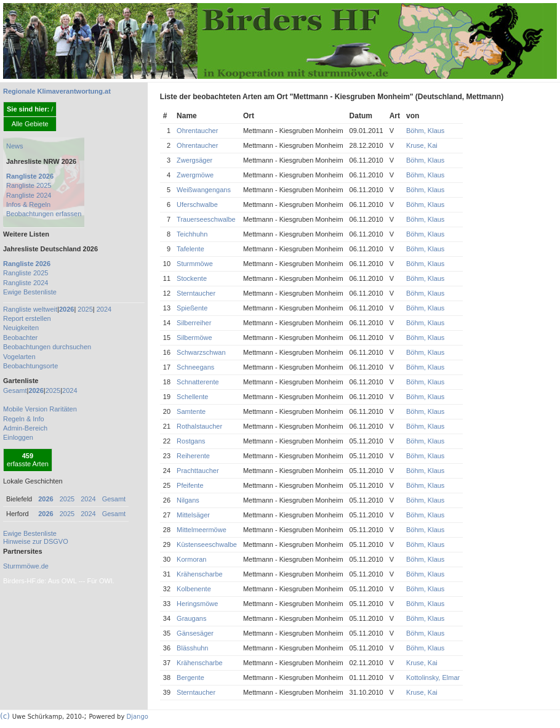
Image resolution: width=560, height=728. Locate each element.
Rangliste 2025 (29, 185)
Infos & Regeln (28, 204)
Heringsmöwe (197, 604)
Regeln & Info (24, 419)
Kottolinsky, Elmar (433, 677)
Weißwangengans (204, 190)
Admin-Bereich (25, 428)
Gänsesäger (195, 633)
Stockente (192, 278)
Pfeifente (190, 485)
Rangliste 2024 (29, 195)
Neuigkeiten (21, 328)
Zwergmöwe (195, 175)
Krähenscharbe (200, 574)
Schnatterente (198, 382)
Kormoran (191, 559)
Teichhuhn (192, 234)
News (15, 146)
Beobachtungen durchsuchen (47, 347)
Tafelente (190, 249)
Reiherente (193, 456)
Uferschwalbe (197, 204)
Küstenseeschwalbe (207, 544)
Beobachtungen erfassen (44, 214)
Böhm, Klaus (425, 131)
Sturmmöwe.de (26, 566)
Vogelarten (19, 357)
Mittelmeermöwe (202, 530)
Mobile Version (25, 409)
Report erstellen (27, 318)
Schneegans (195, 367)
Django (138, 717)
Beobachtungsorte (30, 366)
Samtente (191, 411)
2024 (104, 309)
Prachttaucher (198, 471)
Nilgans (188, 500)
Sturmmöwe (195, 264)
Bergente (190, 677)
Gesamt (15, 390)
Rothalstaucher (199, 426)
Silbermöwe (194, 338)
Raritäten (63, 409)
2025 (85, 309)
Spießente (192, 308)
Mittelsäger (193, 515)
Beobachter (20, 338)
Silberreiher (194, 323)
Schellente (192, 397)
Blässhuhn (192, 648)
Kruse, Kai (422, 145)
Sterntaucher (196, 293)
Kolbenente (194, 589)
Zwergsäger (194, 160)
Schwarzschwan (201, 352)
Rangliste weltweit (30, 309)
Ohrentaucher (197, 131)
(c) (5, 716)
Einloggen (18, 437)
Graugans (191, 618)
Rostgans (191, 441)
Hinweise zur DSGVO (36, 541)
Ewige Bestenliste (30, 292)
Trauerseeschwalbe (206, 219)
